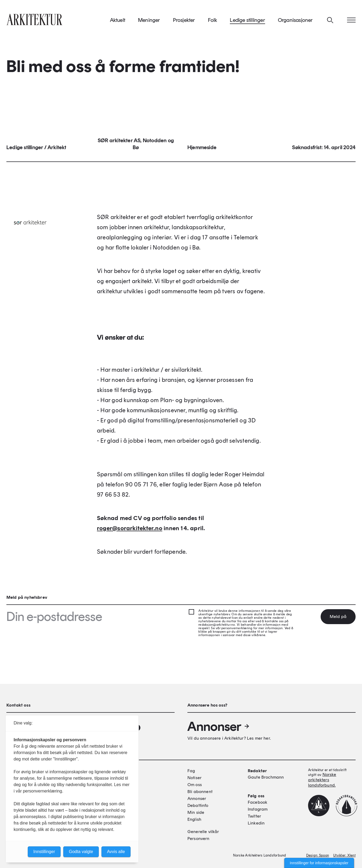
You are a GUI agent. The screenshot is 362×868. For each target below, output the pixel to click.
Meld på (338, 617)
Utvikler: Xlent (344, 855)
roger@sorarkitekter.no (130, 530)
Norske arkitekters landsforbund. (322, 780)
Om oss (195, 785)
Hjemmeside (202, 149)
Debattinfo (198, 805)
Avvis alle (116, 852)
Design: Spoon (318, 855)
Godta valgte (81, 852)
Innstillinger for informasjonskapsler (319, 863)
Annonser (219, 726)
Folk (213, 21)
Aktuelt (118, 21)
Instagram (258, 809)
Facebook (257, 802)
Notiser (194, 778)
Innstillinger (44, 852)
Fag (191, 771)
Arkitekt (57, 149)
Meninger (149, 21)
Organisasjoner (295, 21)
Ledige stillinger (247, 21)
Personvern (198, 839)
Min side (196, 812)
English (194, 819)
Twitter (254, 816)
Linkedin (256, 823)
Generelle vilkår (203, 832)
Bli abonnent (200, 792)
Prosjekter (184, 21)
